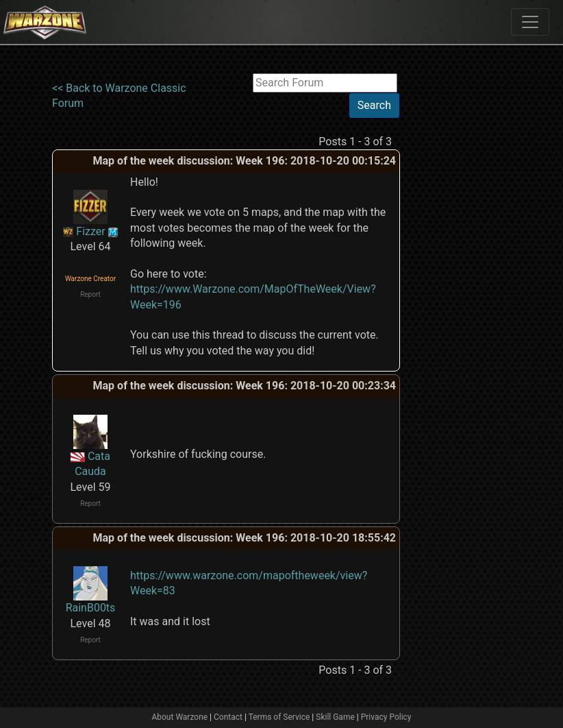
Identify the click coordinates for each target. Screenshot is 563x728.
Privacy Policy (386, 717)
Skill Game (335, 717)
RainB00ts (91, 608)
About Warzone (179, 717)
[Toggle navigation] (530, 22)
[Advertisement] (456, 279)
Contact (228, 717)
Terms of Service (279, 717)
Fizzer (90, 231)
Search (374, 105)
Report (90, 294)
